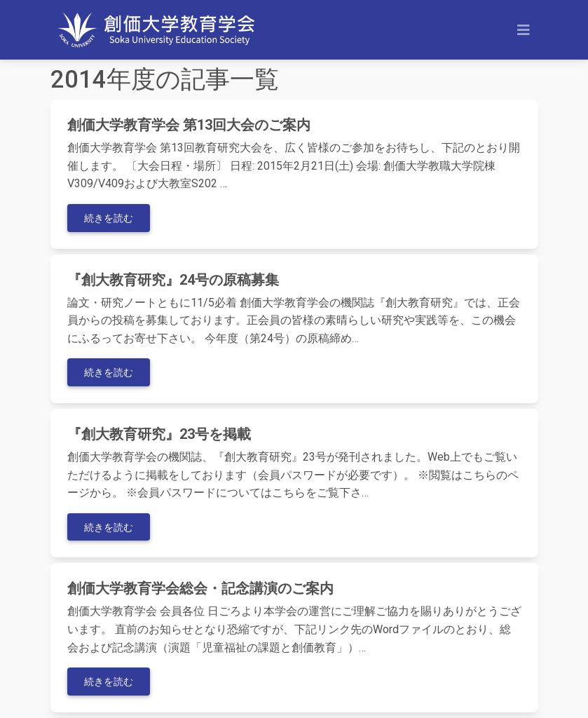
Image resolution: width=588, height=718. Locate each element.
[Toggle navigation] (524, 30)
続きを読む (109, 218)
